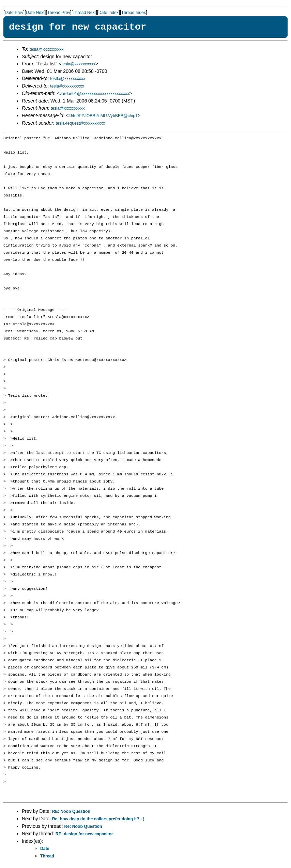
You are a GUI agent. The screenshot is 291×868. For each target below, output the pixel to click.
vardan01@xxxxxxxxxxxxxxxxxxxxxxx (94, 94)
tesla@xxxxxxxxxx (47, 49)
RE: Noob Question (71, 811)
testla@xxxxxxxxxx (68, 79)
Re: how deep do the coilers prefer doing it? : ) (98, 819)
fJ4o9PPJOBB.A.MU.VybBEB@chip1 (103, 116)
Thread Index (134, 13)
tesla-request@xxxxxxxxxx (81, 123)
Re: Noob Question (83, 826)
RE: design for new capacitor (84, 834)
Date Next (35, 13)
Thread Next (84, 13)
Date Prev (14, 13)
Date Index (109, 13)
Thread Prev (58, 13)
